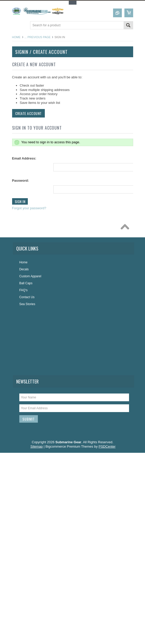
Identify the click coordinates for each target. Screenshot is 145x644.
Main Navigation (17, 26)
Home (16, 37)
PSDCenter (107, 446)
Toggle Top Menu (73, 3)
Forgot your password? (29, 208)
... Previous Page (38, 37)
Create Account (28, 113)
